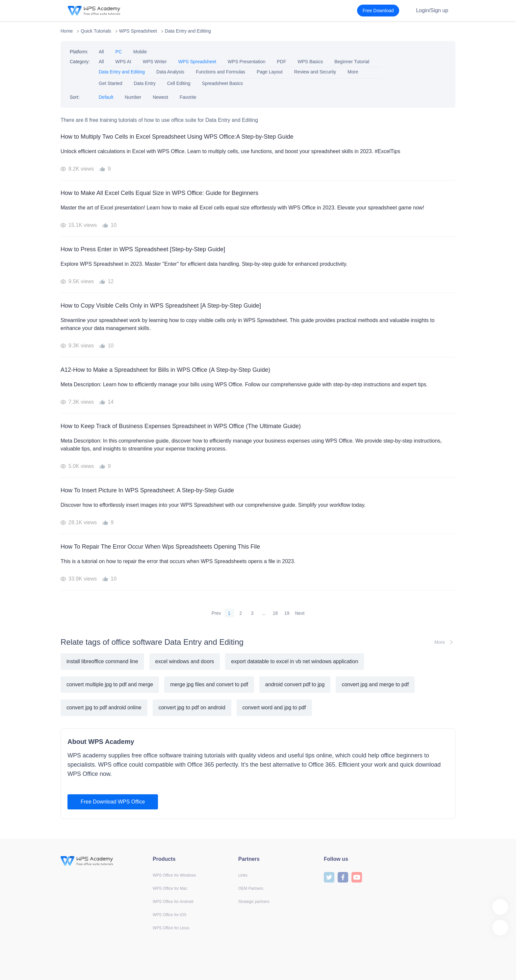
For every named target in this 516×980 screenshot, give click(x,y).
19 (287, 613)
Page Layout (270, 72)
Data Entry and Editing (188, 31)
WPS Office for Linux (171, 928)
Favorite (188, 97)
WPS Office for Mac (170, 888)
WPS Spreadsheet (138, 31)
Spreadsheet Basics (223, 83)
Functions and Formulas (220, 72)
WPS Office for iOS (169, 915)
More (353, 72)
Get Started (111, 83)
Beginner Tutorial (352, 62)
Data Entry (145, 83)
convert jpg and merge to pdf (375, 684)
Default (106, 97)
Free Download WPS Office (113, 802)
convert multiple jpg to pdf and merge (110, 684)
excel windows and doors (185, 661)
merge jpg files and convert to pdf (209, 684)
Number (133, 97)
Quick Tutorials (96, 31)
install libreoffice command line (102, 661)
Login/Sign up (432, 10)
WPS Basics (310, 62)
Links (243, 875)
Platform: (79, 52)
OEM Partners (251, 888)
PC (119, 52)
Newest (160, 97)
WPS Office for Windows (174, 875)
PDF (281, 62)
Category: (80, 62)
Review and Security (315, 72)
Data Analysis (170, 72)
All (101, 52)
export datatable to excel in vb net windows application (295, 661)
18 (275, 613)
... (264, 613)
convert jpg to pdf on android (192, 708)
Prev (216, 613)
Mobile (140, 52)
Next (300, 613)
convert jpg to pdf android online (104, 708)
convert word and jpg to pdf (274, 708)
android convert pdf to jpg (295, 684)
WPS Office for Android (173, 902)
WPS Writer (155, 62)
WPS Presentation (246, 62)
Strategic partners (254, 902)
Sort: (75, 97)
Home (67, 31)
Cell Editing (179, 83)
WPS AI (123, 62)
